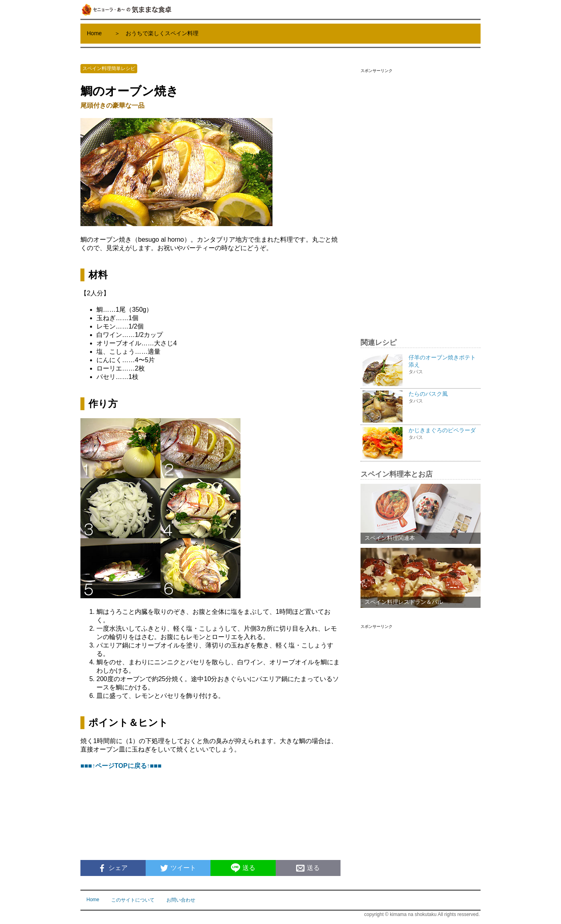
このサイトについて (133, 900)
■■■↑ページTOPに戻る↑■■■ (121, 766)
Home (94, 33)
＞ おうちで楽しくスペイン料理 (156, 33)
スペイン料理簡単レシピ (109, 68)
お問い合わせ (181, 900)
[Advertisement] (421, 198)
